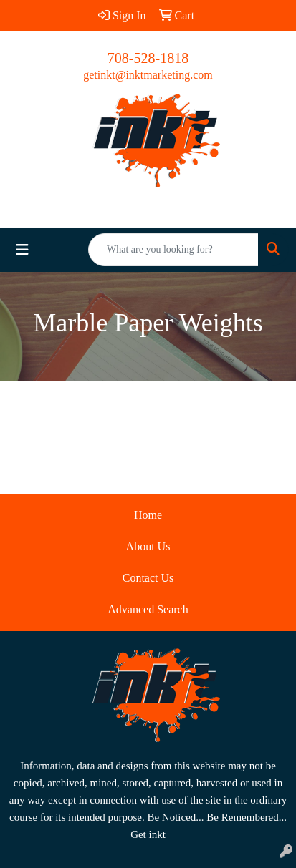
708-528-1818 (148, 58)
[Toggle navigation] (22, 250)
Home (148, 515)
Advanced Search (148, 609)
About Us (148, 546)
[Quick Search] (173, 250)
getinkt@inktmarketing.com (148, 75)
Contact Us (148, 578)
